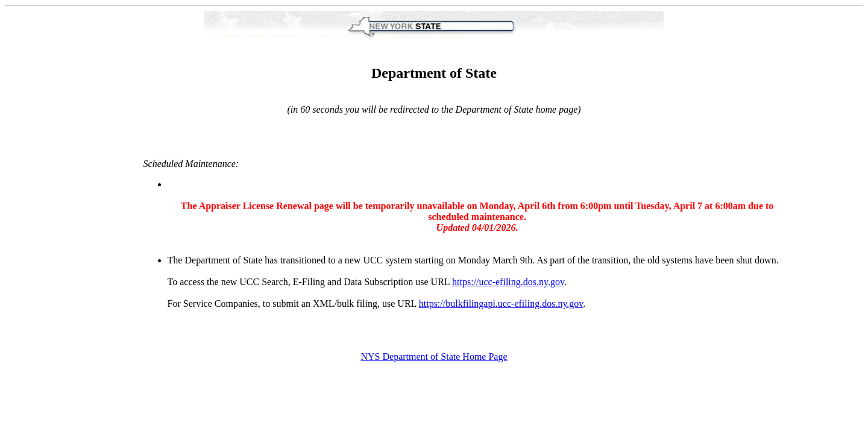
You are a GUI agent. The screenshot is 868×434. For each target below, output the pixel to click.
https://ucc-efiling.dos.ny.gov (508, 282)
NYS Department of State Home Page (434, 357)
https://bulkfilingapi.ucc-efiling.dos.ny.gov (501, 303)
